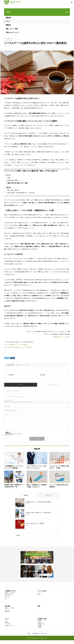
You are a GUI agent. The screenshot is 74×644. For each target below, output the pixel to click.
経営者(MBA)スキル (9, 594)
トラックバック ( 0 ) (53, 385)
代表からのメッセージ (12, 32)
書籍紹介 (8, 25)
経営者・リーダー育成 (9, 593)
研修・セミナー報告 (12, 29)
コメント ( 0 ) (21, 385)
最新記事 (8, 18)
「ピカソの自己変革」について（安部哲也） (16, 345)
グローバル (7, 598)
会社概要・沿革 (41, 624)
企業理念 (40, 622)
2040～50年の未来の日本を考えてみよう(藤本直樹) (18, 347)
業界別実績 (7, 611)
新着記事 (26, 495)
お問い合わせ (44, 633)
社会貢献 (40, 626)
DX (6, 599)
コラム (8, 21)
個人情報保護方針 (36, 633)
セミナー (40, 593)
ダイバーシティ (8, 596)
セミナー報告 (8, 624)
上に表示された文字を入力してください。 (14, 434)
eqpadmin (12, 365)
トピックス (48, 495)
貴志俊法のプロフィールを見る (61, 337)
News (39, 594)
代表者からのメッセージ (10, 626)
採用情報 (40, 627)
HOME (29, 633)
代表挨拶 (40, 621)
